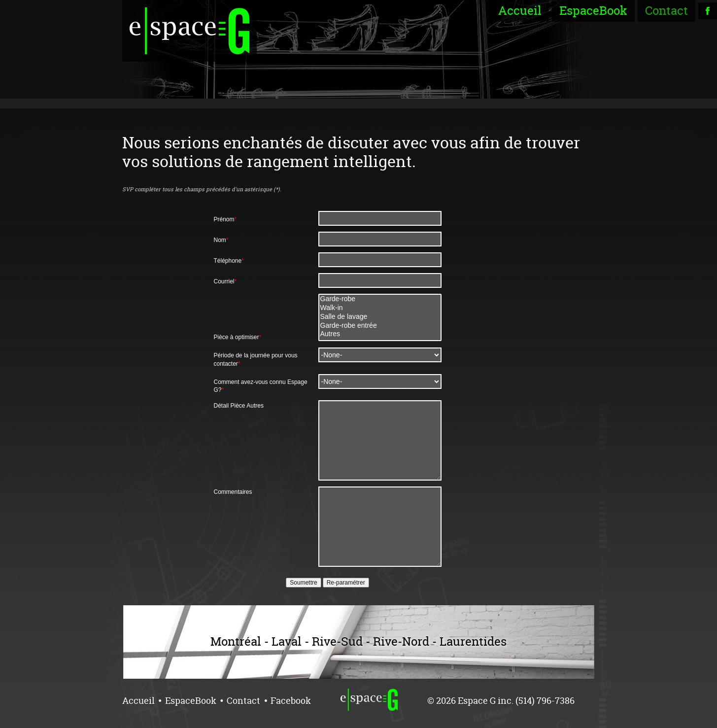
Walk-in (380, 308)
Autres (380, 334)
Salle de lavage (380, 317)
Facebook (291, 701)
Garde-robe (380, 299)
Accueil (520, 11)
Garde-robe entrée (380, 326)
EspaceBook (593, 11)
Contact (666, 11)
